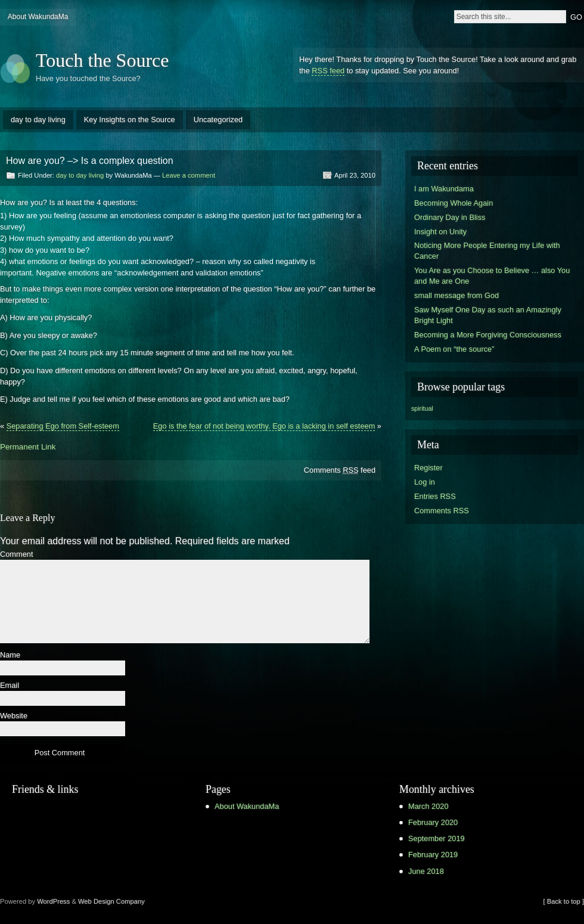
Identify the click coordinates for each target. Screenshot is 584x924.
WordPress (53, 901)
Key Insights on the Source (130, 120)
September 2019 (437, 838)
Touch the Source (102, 60)
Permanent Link (28, 447)
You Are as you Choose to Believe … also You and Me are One (492, 276)
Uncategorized (218, 120)
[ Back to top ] (564, 901)
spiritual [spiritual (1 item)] (422, 408)
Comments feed (340, 470)
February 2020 (433, 822)
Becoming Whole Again (453, 203)
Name (10, 655)
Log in (425, 482)
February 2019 (433, 855)
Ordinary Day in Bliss (450, 217)
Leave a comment (189, 175)
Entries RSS (435, 496)
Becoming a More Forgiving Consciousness (488, 335)
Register (428, 468)
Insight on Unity (440, 232)
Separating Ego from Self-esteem (63, 426)
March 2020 (428, 806)
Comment (16, 555)
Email (10, 686)
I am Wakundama (444, 189)
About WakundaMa (38, 17)
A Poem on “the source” (454, 349)
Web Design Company (111, 901)
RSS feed (328, 71)
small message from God (456, 295)
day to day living (38, 120)
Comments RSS (442, 511)
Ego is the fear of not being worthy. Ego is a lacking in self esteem (264, 426)
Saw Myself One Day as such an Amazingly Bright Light (488, 315)
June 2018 (426, 871)
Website (14, 716)
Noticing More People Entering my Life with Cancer (487, 251)
